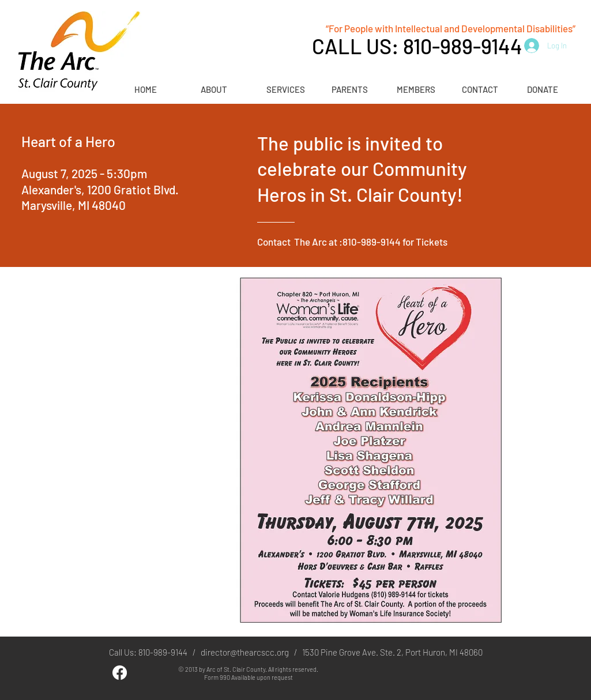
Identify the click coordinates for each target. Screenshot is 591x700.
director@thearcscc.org (245, 652)
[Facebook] (120, 673)
